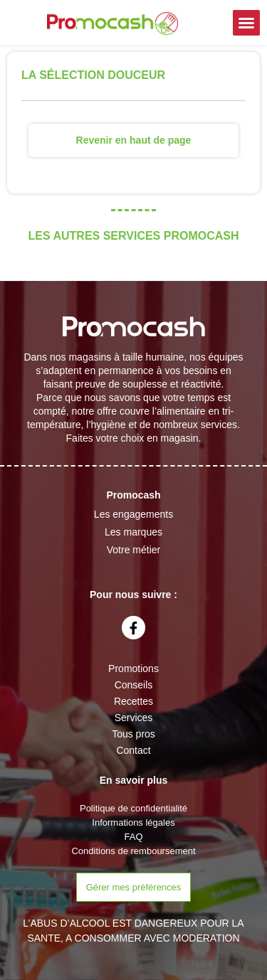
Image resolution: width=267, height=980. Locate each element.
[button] (246, 23)
